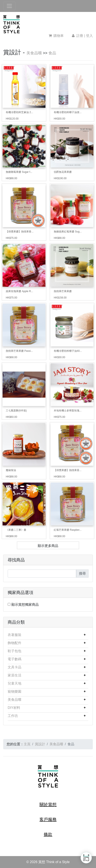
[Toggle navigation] (9, 6)
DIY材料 (14, 708)
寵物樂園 (15, 691)
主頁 (27, 744)
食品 (52, 53)
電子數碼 (15, 659)
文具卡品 (15, 667)
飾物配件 (15, 643)
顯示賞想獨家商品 (25, 605)
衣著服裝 (15, 635)
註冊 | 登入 (82, 36)
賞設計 (40, 744)
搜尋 (82, 573)
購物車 (56, 36)
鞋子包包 (15, 651)
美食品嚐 (34, 53)
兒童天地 (15, 683)
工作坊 (13, 716)
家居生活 (15, 675)
